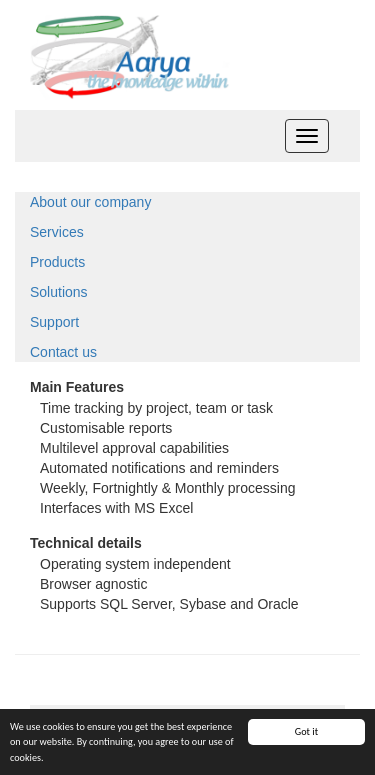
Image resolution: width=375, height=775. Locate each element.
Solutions (59, 292)
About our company (90, 202)
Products (57, 262)
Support (54, 322)
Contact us (63, 352)
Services (57, 232)
